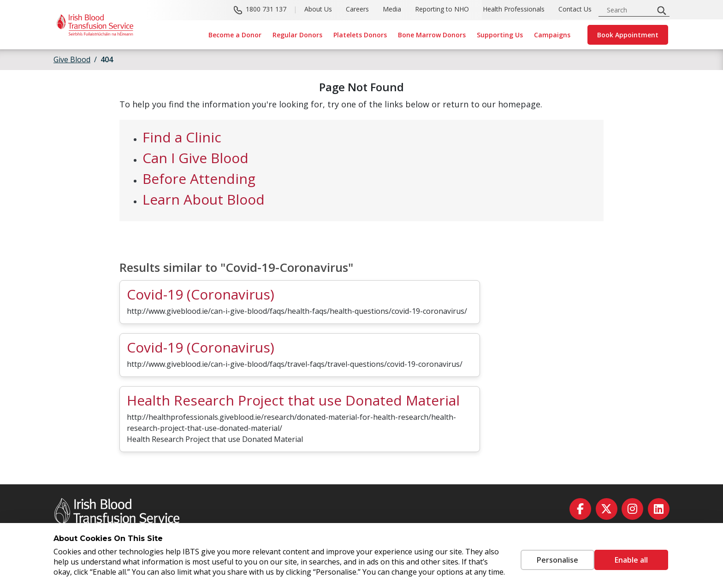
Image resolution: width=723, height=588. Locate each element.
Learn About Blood (204, 199)
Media (392, 9)
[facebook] (580, 509)
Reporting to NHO (442, 9)
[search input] (629, 10)
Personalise (544, 555)
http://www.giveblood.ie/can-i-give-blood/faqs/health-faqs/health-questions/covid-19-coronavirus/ (297, 311)
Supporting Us (500, 35)
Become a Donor (235, 35)
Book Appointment (628, 35)
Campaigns (552, 35)
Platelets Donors (360, 35)
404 (107, 59)
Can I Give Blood (196, 158)
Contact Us (575, 9)
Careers (357, 9)
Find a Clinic (182, 137)
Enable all (631, 555)
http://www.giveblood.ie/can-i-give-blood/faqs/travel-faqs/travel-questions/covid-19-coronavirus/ (295, 364)
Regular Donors (297, 35)
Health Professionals (514, 9)
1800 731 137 (266, 9)
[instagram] (632, 509)
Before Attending (199, 179)
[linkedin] (659, 509)
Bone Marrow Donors (432, 35)
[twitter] (607, 509)
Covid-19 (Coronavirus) (201, 294)
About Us (318, 9)
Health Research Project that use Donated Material (293, 400)
